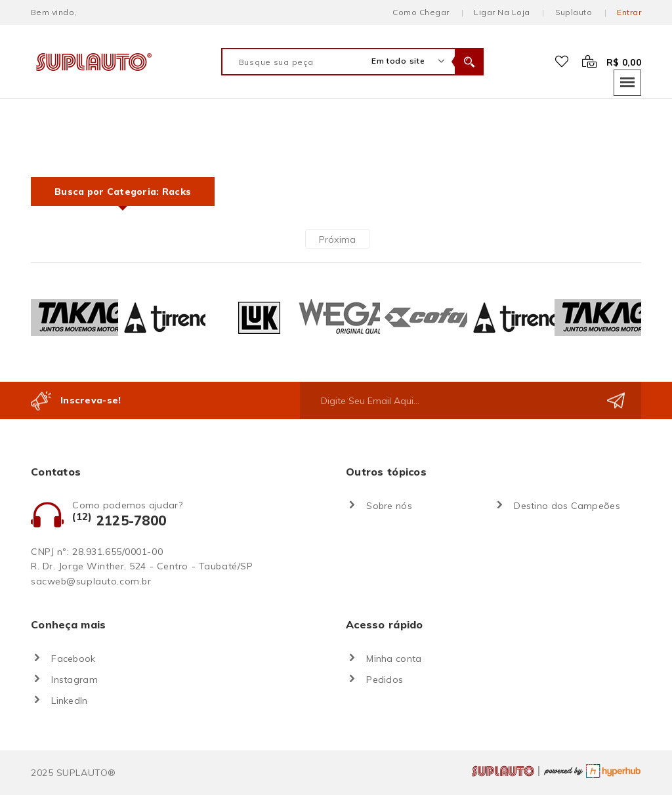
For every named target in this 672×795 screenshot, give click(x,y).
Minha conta (394, 659)
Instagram (74, 680)
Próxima (338, 239)
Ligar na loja (502, 12)
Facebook (73, 659)
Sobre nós (389, 506)
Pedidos (385, 680)
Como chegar (421, 12)
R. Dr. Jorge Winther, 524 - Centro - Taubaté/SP (142, 566)
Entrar (629, 12)
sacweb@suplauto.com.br (91, 581)
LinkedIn (69, 701)
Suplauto (574, 12)
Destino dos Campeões (567, 506)
